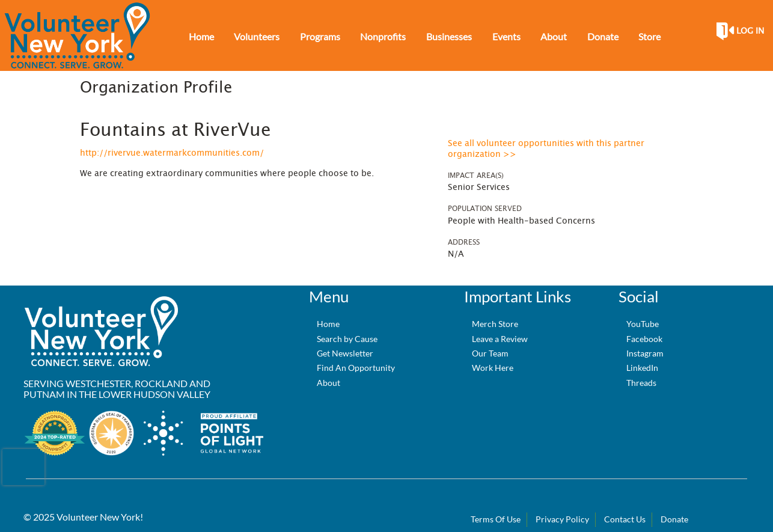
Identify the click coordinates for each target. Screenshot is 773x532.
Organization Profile (156, 88)
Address (464, 242)
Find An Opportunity (356, 368)
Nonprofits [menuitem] (383, 36)
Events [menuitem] (506, 36)
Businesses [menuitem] (449, 36)
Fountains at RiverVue (176, 130)
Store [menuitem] (649, 36)
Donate (674, 519)
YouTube (643, 324)
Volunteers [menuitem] (257, 36)
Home (328, 324)
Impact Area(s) (476, 176)
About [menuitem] (554, 36)
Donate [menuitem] (603, 36)
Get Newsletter (345, 353)
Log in (750, 31)
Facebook (644, 339)
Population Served (485, 209)
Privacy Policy (562, 519)
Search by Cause (347, 339)
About (328, 383)
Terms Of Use (496, 519)
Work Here (493, 368)
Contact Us (625, 519)
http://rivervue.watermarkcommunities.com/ (172, 153)
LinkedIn (642, 368)
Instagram (645, 353)
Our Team (490, 353)
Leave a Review (500, 339)
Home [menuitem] (201, 36)
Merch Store (495, 324)
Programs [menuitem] (320, 36)
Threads (641, 383)
